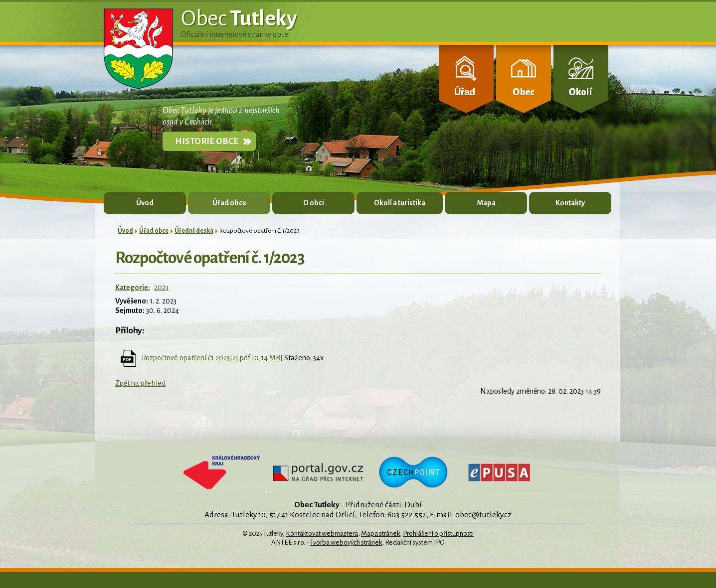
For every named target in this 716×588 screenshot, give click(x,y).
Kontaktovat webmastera (322, 533)
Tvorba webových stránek (346, 542)
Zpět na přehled (140, 383)
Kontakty (570, 203)
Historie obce (207, 141)
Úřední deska (194, 231)
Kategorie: (133, 288)
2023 (161, 288)
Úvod (145, 203)
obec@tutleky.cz (483, 514)
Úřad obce (229, 203)
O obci (314, 203)
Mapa (486, 203)
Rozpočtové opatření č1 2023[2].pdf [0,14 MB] (212, 358)
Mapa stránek (380, 533)
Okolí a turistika (400, 203)
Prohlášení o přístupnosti (438, 533)
